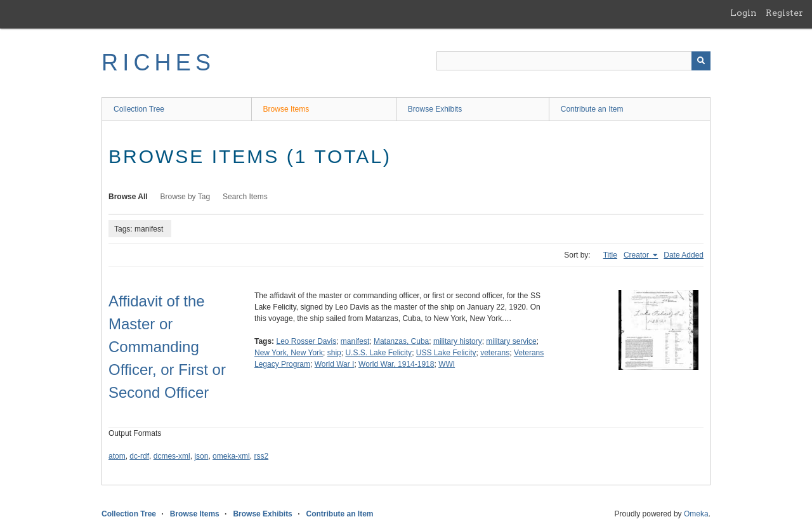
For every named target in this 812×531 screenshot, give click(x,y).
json (201, 456)
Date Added (684, 255)
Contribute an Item (592, 109)
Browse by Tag (186, 197)
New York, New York (289, 353)
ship (334, 353)
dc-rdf (139, 456)
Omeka (696, 514)
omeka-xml (231, 456)
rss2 (261, 456)
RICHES (158, 62)
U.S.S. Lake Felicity (378, 353)
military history (458, 341)
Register (784, 13)
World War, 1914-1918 (396, 364)
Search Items (245, 197)
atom (117, 456)
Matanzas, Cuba (401, 341)
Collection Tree (139, 109)
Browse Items (286, 109)
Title (610, 255)
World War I (335, 364)
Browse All (128, 197)
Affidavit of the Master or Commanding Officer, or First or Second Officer (167, 347)
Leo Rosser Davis (306, 341)
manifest (355, 341)
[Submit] (701, 61)
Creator (637, 255)
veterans (495, 353)
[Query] (573, 61)
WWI (447, 364)
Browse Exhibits (435, 109)
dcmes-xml (172, 456)
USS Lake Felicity (446, 353)
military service (511, 341)
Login (743, 13)
